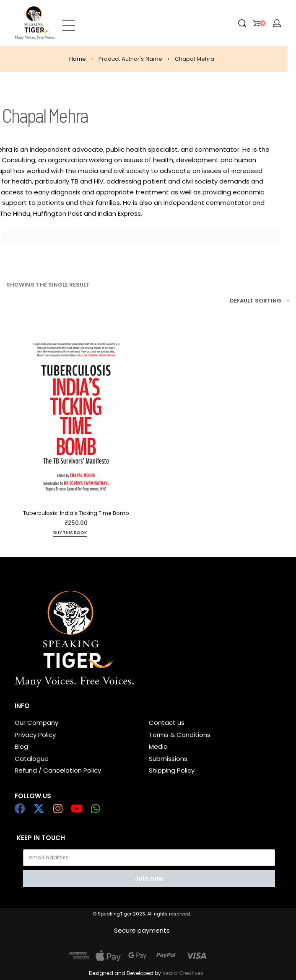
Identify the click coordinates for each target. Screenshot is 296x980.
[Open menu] (69, 23)
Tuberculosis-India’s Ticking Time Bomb (76, 513)
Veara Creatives (183, 973)
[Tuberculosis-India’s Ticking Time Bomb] (76, 416)
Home (78, 59)
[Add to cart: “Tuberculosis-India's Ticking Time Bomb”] (70, 534)
